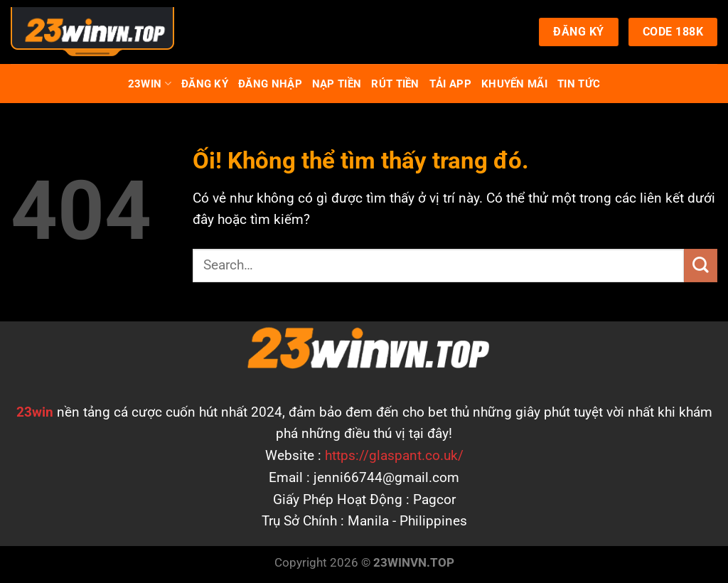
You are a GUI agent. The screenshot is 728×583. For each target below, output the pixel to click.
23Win (150, 84)
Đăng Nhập (270, 84)
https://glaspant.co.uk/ (394, 455)
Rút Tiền (395, 84)
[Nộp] (701, 266)
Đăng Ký (205, 84)
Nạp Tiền (337, 84)
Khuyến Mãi (514, 84)
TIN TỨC (579, 84)
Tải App (450, 84)
